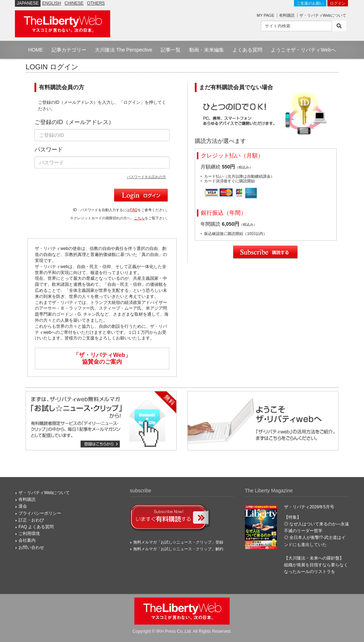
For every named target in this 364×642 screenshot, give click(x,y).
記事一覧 (171, 50)
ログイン (338, 3)
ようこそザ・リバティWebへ (303, 50)
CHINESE (74, 3)
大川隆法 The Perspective (124, 50)
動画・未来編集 (207, 50)
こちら (139, 218)
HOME (36, 50)
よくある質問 (247, 50)
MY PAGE (265, 15)
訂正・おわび (31, 520)
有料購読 (287, 15)
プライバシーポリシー (40, 513)
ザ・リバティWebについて (323, 15)
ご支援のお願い (310, 3)
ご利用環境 (29, 534)
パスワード (49, 149)
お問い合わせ (31, 547)
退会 (23, 506)
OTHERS (96, 3)
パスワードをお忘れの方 (146, 177)
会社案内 (27, 540)
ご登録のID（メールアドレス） (74, 122)
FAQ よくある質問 (36, 527)
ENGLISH (52, 3)
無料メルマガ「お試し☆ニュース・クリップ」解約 (178, 549)
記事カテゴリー (69, 50)
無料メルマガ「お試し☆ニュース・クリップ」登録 (178, 542)
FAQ (134, 210)
